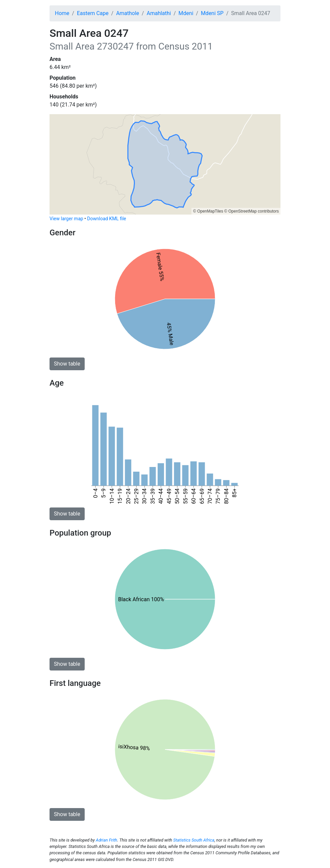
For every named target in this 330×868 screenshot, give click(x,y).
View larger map (66, 219)
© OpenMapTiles (208, 211)
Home (62, 13)
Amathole (128, 13)
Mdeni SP (212, 13)
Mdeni (186, 13)
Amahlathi (159, 13)
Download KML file (106, 219)
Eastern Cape (93, 13)
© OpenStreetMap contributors (252, 211)
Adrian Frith (106, 840)
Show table (67, 364)
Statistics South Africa (194, 840)
